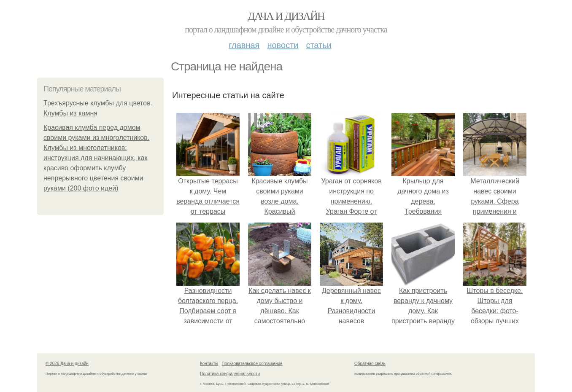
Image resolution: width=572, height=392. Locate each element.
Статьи (318, 45)
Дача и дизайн (286, 16)
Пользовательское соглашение (252, 364)
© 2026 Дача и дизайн (67, 364)
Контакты (209, 364)
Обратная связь (370, 364)
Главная (244, 45)
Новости (283, 45)
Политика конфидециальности (230, 374)
